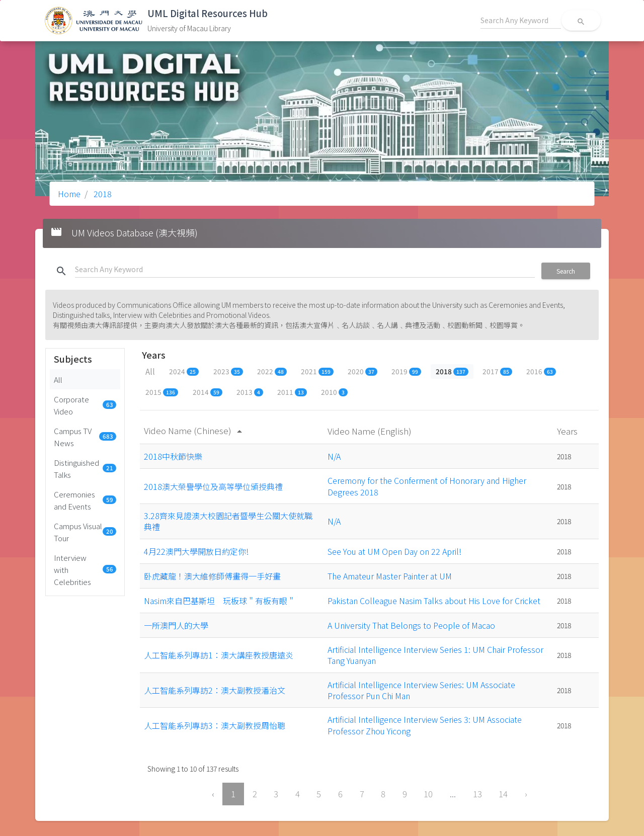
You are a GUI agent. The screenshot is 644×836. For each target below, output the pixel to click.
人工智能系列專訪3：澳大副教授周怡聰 (215, 725)
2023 (228, 371)
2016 (541, 371)
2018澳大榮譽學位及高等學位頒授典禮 (213, 486)
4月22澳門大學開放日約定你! (196, 551)
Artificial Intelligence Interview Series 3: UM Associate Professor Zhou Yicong (425, 725)
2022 (272, 371)
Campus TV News (85, 437)
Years (568, 431)
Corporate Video (85, 405)
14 (503, 794)
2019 (406, 371)
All (58, 379)
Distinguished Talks (85, 468)
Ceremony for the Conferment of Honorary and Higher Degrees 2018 (427, 486)
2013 (250, 392)
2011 (292, 392)
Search (566, 271)
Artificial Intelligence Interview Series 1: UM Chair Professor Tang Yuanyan (435, 655)
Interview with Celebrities (85, 569)
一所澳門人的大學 (176, 625)
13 (477, 794)
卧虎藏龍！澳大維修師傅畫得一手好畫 (212, 576)
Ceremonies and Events (85, 500)
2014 (208, 392)
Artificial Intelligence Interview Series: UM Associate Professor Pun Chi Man (421, 690)
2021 (317, 371)
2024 (184, 371)
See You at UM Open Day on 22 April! (394, 551)
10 (428, 794)
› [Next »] (526, 794)
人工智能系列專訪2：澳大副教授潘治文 (215, 690)
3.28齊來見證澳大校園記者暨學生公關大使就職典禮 (228, 521)
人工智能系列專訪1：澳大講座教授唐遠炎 (219, 655)
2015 (162, 392)
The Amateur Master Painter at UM (390, 576)
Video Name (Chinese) (195, 430)
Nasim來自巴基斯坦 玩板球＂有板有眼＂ (220, 601)
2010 (334, 392)
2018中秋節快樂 (173, 456)
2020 (363, 371)
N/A (334, 456)
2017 (497, 371)
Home (69, 194)
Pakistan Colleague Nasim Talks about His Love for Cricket (434, 601)
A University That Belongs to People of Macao (411, 625)
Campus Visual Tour (85, 532)
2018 (102, 194)
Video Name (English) (371, 431)
